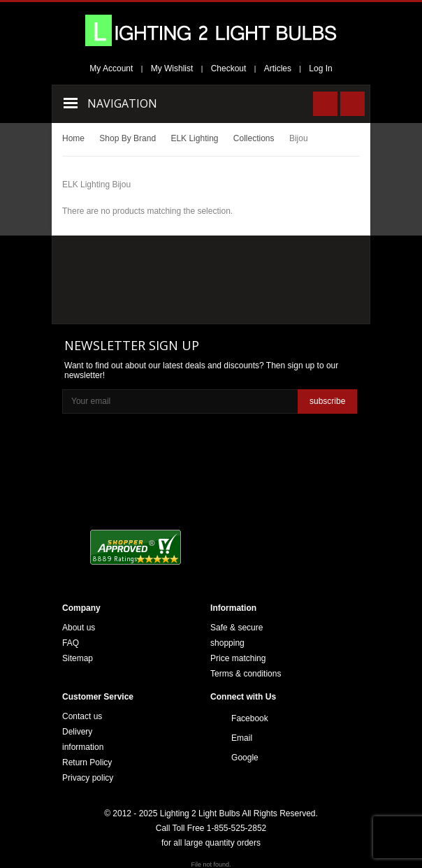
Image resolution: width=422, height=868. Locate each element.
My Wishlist (172, 68)
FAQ (71, 643)
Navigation (122, 103)
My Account (111, 68)
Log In (320, 68)
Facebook (250, 718)
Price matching (238, 658)
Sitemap (78, 658)
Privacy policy (88, 778)
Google (245, 758)
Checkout (229, 68)
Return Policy (87, 762)
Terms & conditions (246, 674)
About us (79, 628)
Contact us (82, 716)
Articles (278, 68)
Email (242, 738)
